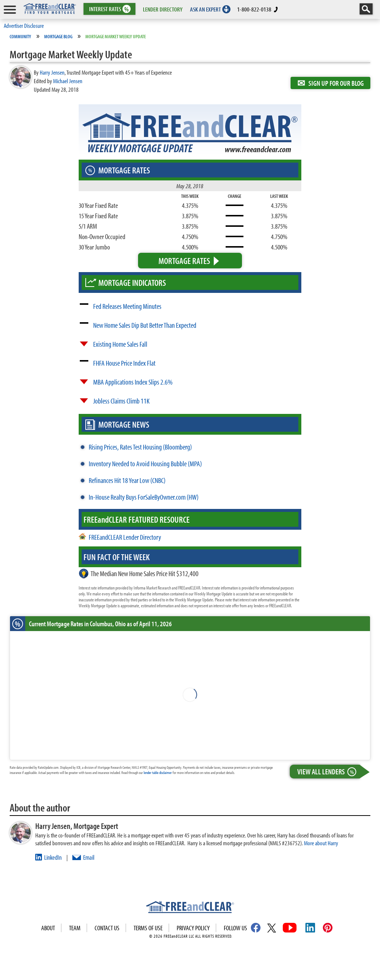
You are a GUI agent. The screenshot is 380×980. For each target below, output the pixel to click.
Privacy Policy (193, 928)
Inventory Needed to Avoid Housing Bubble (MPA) (145, 463)
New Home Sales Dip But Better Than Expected (145, 325)
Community (20, 36)
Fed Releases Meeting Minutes (127, 306)
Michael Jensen (68, 81)
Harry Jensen (52, 72)
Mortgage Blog (58, 36)
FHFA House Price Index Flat (124, 363)
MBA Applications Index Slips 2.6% (133, 382)
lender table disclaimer (158, 772)
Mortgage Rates (184, 261)
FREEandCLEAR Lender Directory (125, 537)
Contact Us (107, 928)
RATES (109, 9)
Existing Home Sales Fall (120, 344)
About (48, 928)
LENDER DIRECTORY (163, 9)
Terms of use (148, 928)
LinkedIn (53, 857)
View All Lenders (328, 772)
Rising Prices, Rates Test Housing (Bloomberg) (140, 447)
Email (89, 857)
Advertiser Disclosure (24, 25)
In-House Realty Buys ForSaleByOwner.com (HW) (144, 497)
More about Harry (321, 843)
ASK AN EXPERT (205, 9)
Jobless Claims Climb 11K (121, 401)
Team (75, 928)
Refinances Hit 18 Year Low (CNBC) (127, 480)
